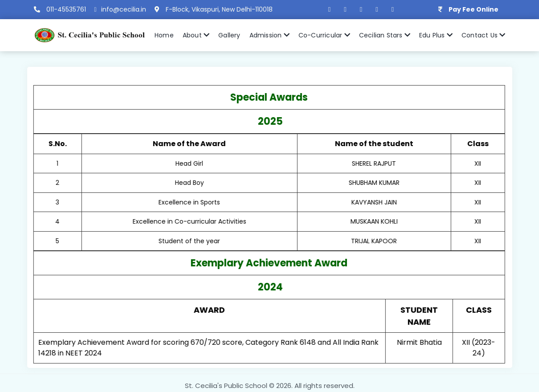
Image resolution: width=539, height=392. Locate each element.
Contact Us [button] (483, 35)
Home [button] (164, 35)
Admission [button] (269, 35)
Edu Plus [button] (436, 35)
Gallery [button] (229, 35)
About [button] (196, 35)
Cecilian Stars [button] (385, 35)
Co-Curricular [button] (324, 35)
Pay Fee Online (474, 9)
